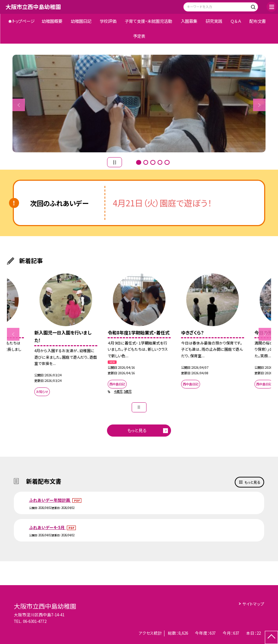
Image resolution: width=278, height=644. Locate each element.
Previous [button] (19, 105)
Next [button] (259, 105)
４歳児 (118, 391)
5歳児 (128, 391)
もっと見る (137, 430)
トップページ (23, 21)
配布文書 (258, 21)
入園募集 (189, 21)
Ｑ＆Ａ (236, 21)
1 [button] (138, 162)
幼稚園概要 (52, 21)
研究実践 (214, 21)
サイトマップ (253, 604)
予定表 (139, 36)
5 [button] (167, 162)
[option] (139, 104)
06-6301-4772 (35, 621)
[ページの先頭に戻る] (271, 637)
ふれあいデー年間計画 (50, 500)
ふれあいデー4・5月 (47, 527)
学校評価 (108, 21)
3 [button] (153, 162)
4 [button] (160, 162)
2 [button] (146, 162)
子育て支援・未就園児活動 (148, 21)
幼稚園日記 (81, 21)
